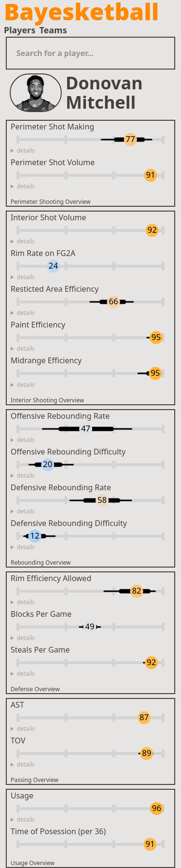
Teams (53, 30)
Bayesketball (81, 12)
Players (20, 30)
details (26, 151)
